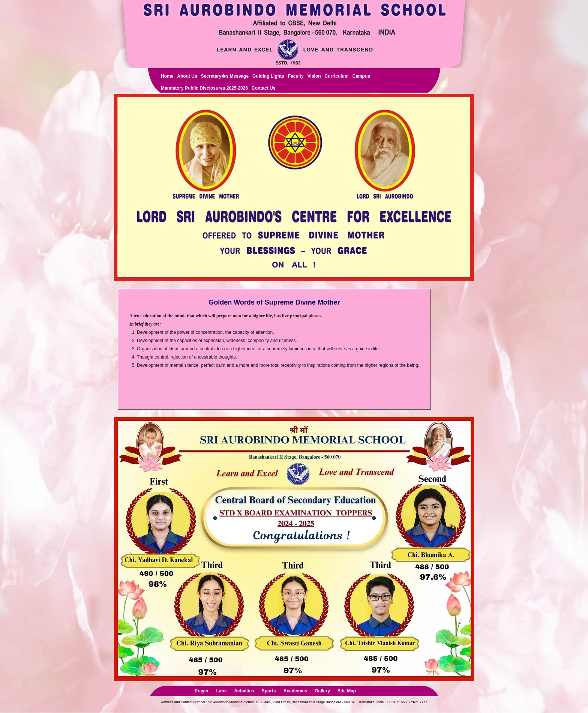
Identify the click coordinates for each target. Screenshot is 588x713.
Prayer (202, 691)
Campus (361, 76)
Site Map (347, 691)
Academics (295, 691)
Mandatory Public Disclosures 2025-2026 (204, 88)
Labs (221, 691)
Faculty (296, 76)
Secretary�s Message (225, 76)
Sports (269, 691)
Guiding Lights (268, 76)
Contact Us (263, 88)
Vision (314, 76)
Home (167, 76)
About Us (187, 76)
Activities (244, 691)
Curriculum (337, 76)
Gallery (322, 691)
